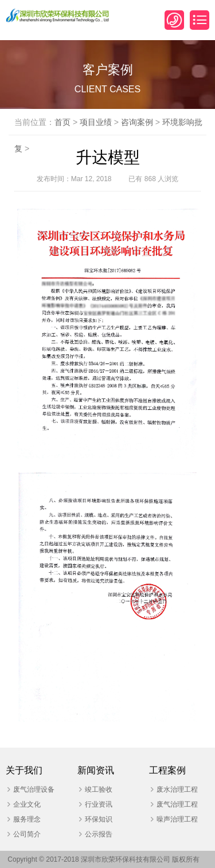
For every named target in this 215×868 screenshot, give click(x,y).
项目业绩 (96, 122)
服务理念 (27, 819)
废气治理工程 (177, 804)
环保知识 (99, 819)
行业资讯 (99, 804)
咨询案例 (137, 122)
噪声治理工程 (177, 819)
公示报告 (99, 834)
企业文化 (27, 804)
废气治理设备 (34, 789)
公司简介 (27, 834)
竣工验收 (99, 789)
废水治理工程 (177, 789)
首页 (62, 122)
